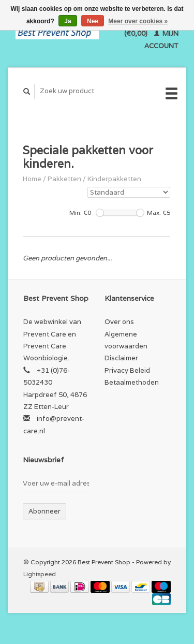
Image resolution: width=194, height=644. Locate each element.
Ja (68, 21)
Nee (93, 21)
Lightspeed (40, 574)
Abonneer (44, 511)
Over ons (119, 322)
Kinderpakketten (114, 179)
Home (32, 179)
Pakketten (64, 179)
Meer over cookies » (138, 21)
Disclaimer (121, 358)
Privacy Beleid (127, 370)
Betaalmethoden (132, 382)
